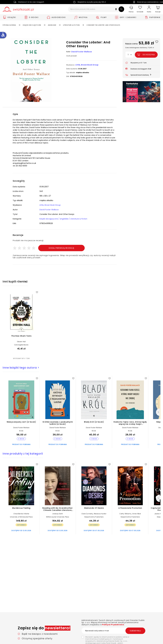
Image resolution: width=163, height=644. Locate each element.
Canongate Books (21, 345)
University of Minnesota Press (21, 517)
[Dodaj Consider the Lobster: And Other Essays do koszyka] (146, 55)
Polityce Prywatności (113, 625)
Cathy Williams (125, 514)
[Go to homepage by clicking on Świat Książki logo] (18, 9)
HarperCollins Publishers (94, 517)
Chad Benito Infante (21, 514)
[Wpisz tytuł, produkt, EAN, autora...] (96, 9)
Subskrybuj (135, 631)
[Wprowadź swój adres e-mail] (113, 631)
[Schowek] (140, 9)
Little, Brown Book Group (87, 65)
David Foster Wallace (82, 52)
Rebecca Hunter (100, 514)
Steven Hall (21, 342)
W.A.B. (21, 431)
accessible (3, 35)
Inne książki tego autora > (21, 368)
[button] (116, 10)
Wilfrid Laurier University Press (58, 517)
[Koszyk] (158, 9)
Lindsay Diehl (58, 514)
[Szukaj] (121, 9)
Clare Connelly (87, 514)
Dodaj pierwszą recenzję (62, 248)
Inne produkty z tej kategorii (23, 454)
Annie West (137, 514)
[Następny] (158, 412)
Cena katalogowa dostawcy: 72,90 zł (140, 48)
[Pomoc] (131, 9)
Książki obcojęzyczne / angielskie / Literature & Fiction (63, 219)
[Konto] (149, 9)
